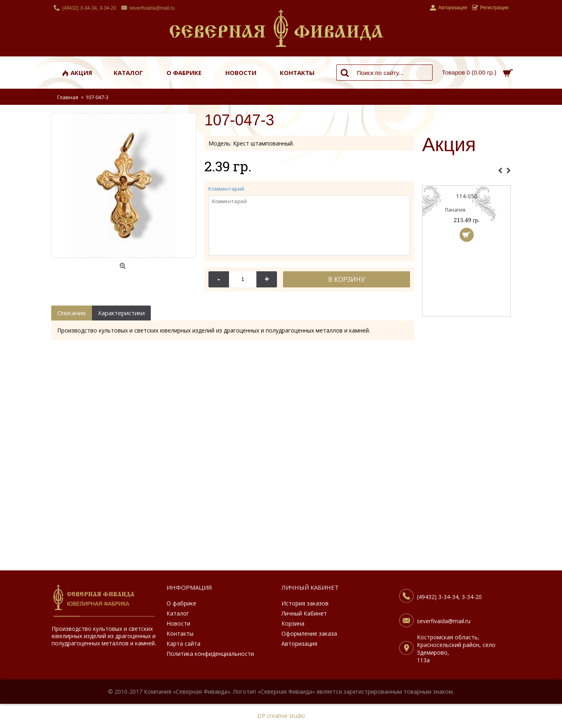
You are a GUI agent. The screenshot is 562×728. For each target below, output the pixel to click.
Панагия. (465, 210)
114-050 (476, 196)
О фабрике (181, 603)
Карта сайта (183, 644)
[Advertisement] (466, 449)
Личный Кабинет (304, 613)
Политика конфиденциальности (210, 654)
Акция (449, 145)
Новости (178, 623)
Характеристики (121, 313)
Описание (72, 313)
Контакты (180, 633)
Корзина (293, 623)
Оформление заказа (309, 633)
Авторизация (299, 644)
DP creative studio (281, 716)
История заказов (305, 603)
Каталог (178, 613)
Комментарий (226, 189)
